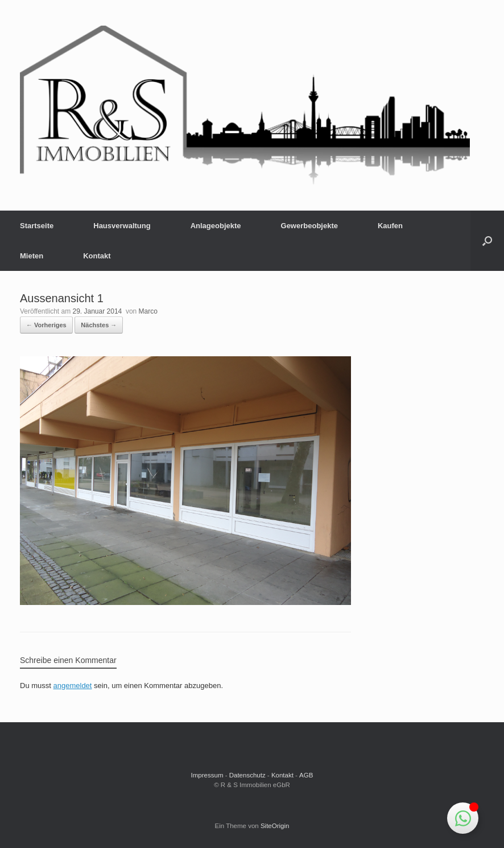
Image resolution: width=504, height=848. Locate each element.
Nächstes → (99, 325)
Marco (148, 311)
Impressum (207, 775)
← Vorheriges (46, 325)
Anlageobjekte (216, 226)
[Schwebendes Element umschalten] (463, 818)
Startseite (37, 226)
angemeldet (73, 686)
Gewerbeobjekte (309, 226)
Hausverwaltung (122, 226)
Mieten (32, 256)
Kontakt (97, 256)
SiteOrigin (275, 826)
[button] (487, 241)
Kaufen (390, 226)
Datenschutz (247, 775)
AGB (306, 775)
